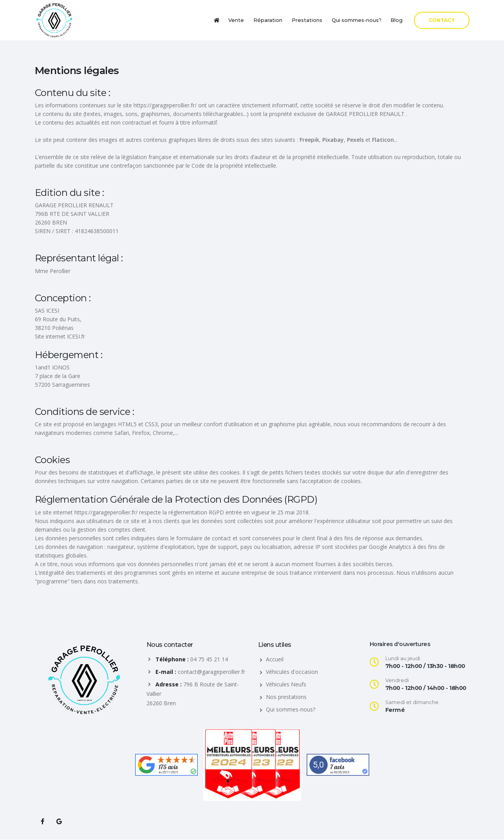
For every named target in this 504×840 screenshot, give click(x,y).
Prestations (307, 20)
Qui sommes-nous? (357, 20)
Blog (397, 20)
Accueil (275, 659)
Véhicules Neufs (286, 684)
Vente (236, 20)
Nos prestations (286, 697)
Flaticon (383, 140)
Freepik (309, 140)
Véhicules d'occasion (292, 672)
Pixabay (333, 140)
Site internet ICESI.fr (60, 336)
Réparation (268, 20)
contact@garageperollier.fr (211, 672)
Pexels (355, 140)
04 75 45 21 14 (209, 659)
